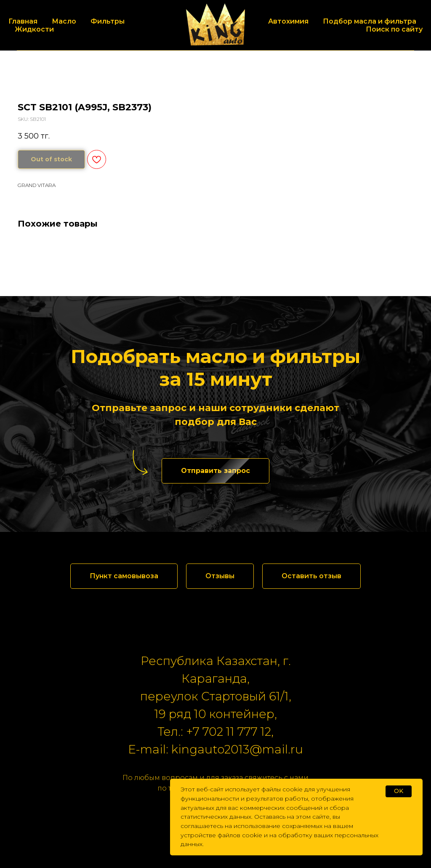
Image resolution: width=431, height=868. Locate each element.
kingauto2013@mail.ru (237, 749)
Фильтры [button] (108, 21)
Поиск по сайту (394, 29)
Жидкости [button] (34, 29)
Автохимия (288, 21)
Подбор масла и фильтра (370, 21)
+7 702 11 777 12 (229, 732)
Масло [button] (64, 21)
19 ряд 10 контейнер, (216, 714)
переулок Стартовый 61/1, (216, 696)
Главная (23, 21)
